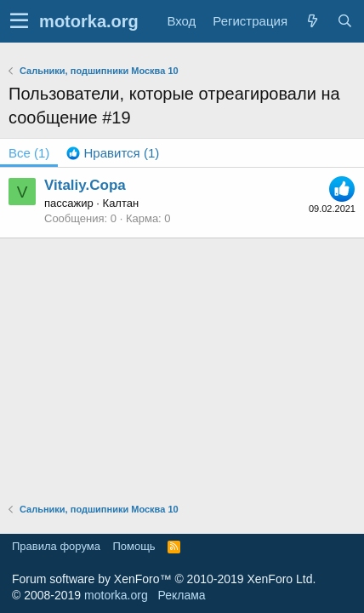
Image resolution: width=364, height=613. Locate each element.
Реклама (181, 595)
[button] (19, 21)
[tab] (113, 153)
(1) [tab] (29, 153)
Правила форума (56, 546)
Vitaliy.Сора (85, 185)
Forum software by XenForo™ (164, 579)
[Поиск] (344, 21)
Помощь (134, 546)
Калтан (121, 203)
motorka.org (116, 595)
